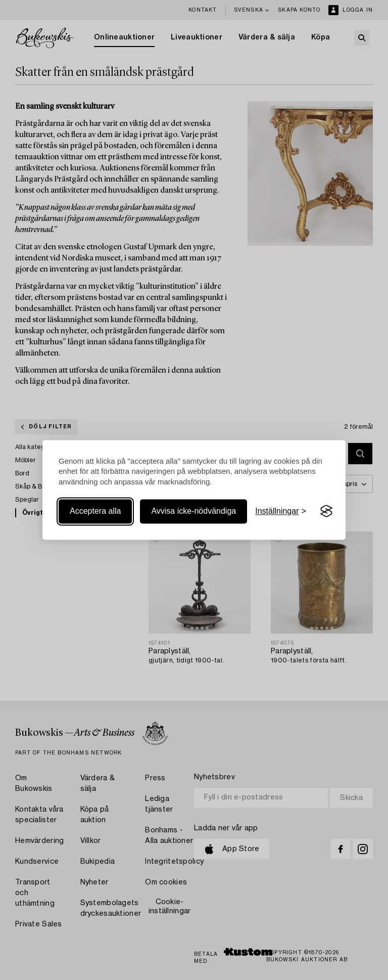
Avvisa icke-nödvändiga (193, 511)
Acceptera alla (95, 511)
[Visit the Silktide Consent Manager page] (326, 511)
